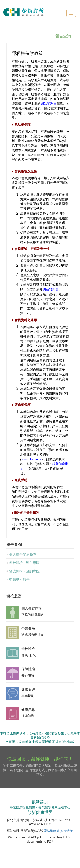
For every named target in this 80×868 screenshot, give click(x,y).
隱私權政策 (52, 831)
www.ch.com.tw (32, 459)
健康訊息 (28, 709)
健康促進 (28, 689)
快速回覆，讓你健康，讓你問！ (40, 759)
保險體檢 (28, 669)
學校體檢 (28, 649)
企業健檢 (28, 628)
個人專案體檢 (32, 608)
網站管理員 (49, 104)
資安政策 (67, 831)
